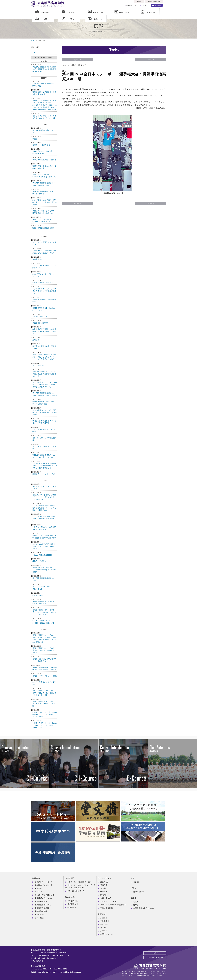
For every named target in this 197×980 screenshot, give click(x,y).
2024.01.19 (44, 228)
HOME (33, 40)
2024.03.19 (44, 183)
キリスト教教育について (44, 895)
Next (191, 759)
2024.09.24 (44, 138)
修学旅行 (104, 892)
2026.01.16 (44, 68)
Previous (1, 759)
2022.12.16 (44, 507)
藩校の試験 (39, 914)
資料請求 (158, 6)
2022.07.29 (44, 554)
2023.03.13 (44, 393)
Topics (36, 52)
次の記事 (151, 60)
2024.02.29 (44, 219)
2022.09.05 (44, 545)
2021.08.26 (44, 682)
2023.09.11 (44, 290)
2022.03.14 (44, 621)
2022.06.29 (44, 568)
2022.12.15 (44, 517)
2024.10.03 (44, 130)
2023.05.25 (44, 346)
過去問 (103, 928)
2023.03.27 (44, 373)
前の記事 (78, 60)
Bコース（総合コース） (77, 891)
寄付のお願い (139, 892)
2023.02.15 (44, 438)
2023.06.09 (44, 330)
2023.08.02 (44, 315)
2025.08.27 (44, 83)
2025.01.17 (44, 116)
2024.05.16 (44, 159)
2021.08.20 (44, 692)
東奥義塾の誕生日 (42, 908)
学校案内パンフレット (44, 885)
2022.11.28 (44, 527)
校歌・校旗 (39, 918)
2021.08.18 (44, 713)
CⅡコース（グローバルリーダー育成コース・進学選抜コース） (80, 886)
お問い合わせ (131, 6)
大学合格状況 (73, 901)
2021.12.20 (44, 637)
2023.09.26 (44, 274)
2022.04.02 (44, 578)
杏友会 (136, 905)
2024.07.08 (44, 144)
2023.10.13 (44, 258)
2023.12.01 (44, 242)
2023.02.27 (44, 411)
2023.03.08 (44, 402)
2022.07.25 (44, 560)
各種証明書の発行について (144, 908)
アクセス (145, 6)
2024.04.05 (44, 174)
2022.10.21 (44, 536)
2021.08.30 (44, 675)
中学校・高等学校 (155, 2)
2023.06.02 (44, 339)
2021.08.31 (44, 659)
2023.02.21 (44, 429)
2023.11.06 (44, 251)
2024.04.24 (44, 166)
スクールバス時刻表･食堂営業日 (113, 905)
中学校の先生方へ (108, 934)
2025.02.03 (44, 104)
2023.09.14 (44, 281)
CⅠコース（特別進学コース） (80, 882)
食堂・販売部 (106, 898)
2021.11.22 (44, 649)
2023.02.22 (44, 421)
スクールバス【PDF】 (109, 901)
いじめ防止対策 (107, 908)
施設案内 (38, 892)
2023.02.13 (44, 455)
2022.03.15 (44, 611)
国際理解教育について (44, 898)
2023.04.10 (44, 356)
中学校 (139, 2)
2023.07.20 (44, 322)
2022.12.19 (44, 496)
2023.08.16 (44, 308)
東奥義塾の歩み (41, 901)
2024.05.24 (44, 151)
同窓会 (136, 902)
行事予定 (104, 885)
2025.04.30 (44, 92)
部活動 (103, 888)
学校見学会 (105, 921)
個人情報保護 (38, 961)
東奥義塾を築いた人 (43, 905)
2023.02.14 (44, 446)
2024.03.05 (44, 211)
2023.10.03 (44, 265)
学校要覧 (38, 888)
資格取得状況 (73, 904)
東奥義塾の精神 (41, 911)
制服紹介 (104, 895)
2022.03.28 (44, 587)
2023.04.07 (44, 364)
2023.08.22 (44, 299)
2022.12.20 (44, 486)
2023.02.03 (44, 465)
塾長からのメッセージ (44, 882)
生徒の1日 (104, 882)
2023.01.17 (44, 473)
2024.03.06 (44, 201)
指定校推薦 (72, 907)
